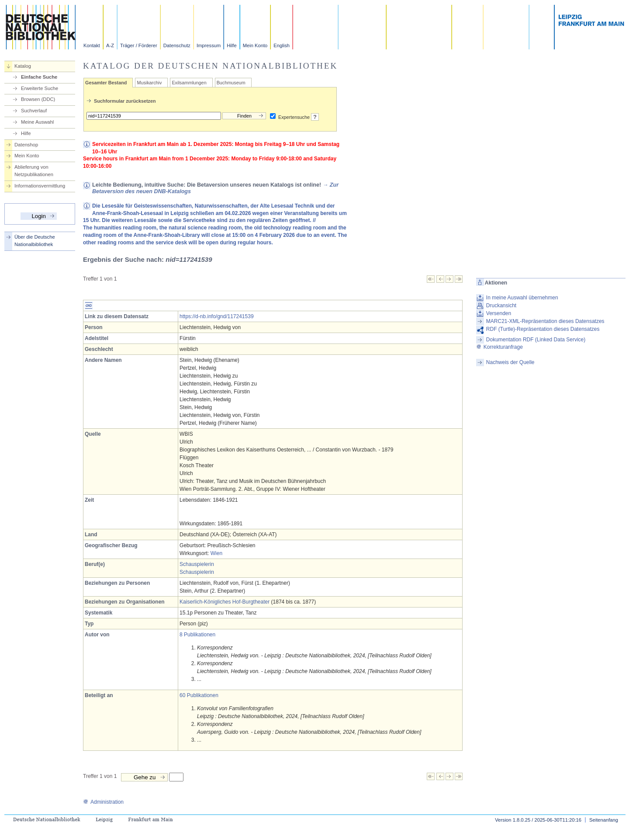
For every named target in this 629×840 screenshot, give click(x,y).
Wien (216, 553)
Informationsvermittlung (40, 186)
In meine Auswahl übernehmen (522, 298)
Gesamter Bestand (106, 83)
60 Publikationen (199, 695)
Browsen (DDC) (38, 99)
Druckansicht (501, 305)
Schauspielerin (197, 564)
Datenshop (26, 145)
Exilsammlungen (189, 83)
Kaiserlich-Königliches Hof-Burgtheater (225, 602)
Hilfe (232, 45)
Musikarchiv (149, 83)
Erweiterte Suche (40, 88)
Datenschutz (177, 45)
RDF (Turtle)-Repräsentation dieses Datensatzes (543, 329)
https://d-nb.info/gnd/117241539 (216, 316)
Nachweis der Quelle (510, 362)
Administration (103, 802)
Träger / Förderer (139, 45)
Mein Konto (255, 45)
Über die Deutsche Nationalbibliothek (35, 241)
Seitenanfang (604, 820)
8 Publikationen (197, 635)
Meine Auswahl (37, 122)
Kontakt (92, 45)
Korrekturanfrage (499, 347)
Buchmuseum (231, 83)
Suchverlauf (34, 111)
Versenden (499, 313)
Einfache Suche (39, 77)
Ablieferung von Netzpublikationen (34, 171)
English (282, 45)
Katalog (23, 66)
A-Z (110, 45)
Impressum (209, 45)
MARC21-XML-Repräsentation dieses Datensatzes (545, 321)
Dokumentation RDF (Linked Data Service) (536, 340)
